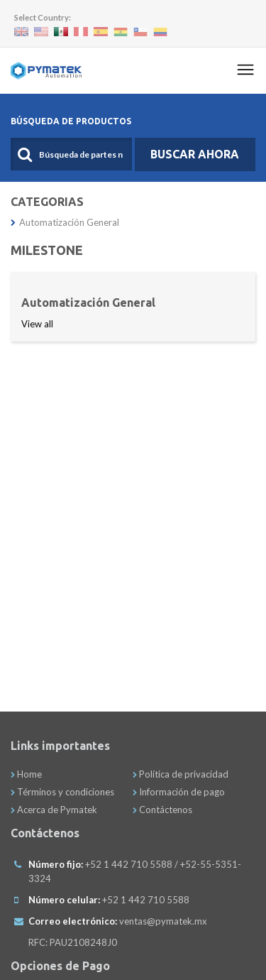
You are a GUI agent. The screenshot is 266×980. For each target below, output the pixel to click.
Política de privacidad (181, 774)
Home (26, 774)
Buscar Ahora (195, 154)
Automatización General (65, 222)
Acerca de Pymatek (54, 810)
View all (37, 324)
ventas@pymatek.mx (163, 921)
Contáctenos (162, 810)
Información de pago (179, 792)
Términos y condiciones (62, 792)
